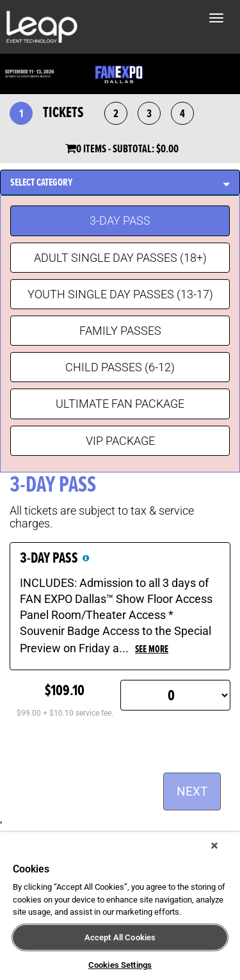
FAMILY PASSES (120, 331)
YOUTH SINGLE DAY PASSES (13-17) (120, 294)
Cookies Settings (120, 965)
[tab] (120, 183)
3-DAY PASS (120, 221)
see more (152, 649)
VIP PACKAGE (120, 441)
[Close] (214, 846)
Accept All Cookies (120, 937)
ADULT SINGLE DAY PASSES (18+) (120, 258)
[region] (120, 906)
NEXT (192, 791)
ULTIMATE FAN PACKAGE (120, 404)
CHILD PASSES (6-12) (120, 367)
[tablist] (120, 321)
